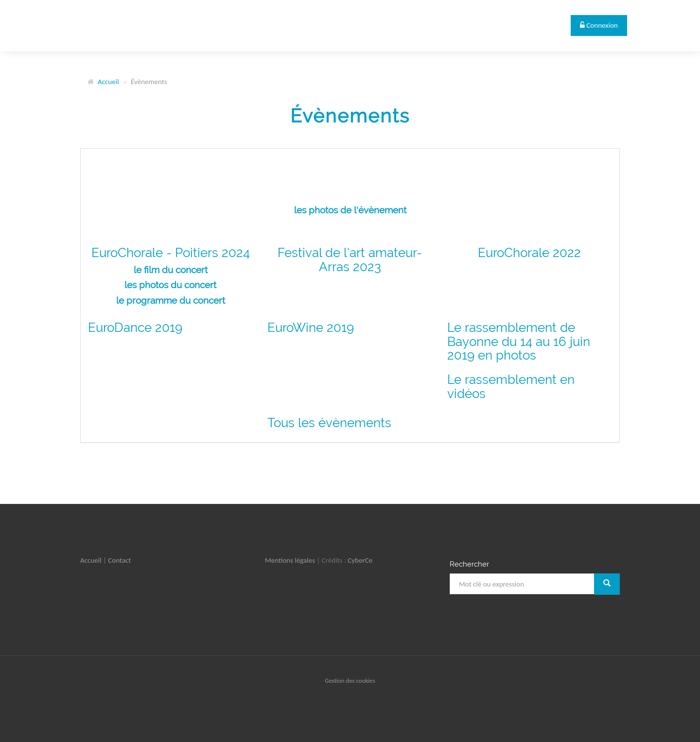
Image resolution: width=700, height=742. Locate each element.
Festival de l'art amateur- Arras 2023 (350, 260)
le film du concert (171, 270)
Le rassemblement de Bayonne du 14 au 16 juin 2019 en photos (519, 341)
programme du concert (176, 300)
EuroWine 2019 (311, 328)
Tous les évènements (329, 423)
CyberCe (360, 560)
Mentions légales (290, 560)
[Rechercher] (607, 584)
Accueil (108, 82)
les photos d (150, 285)
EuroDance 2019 (135, 328)
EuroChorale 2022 (529, 253)
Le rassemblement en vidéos (511, 387)
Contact (119, 560)
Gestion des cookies (350, 681)
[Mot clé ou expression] (522, 584)
